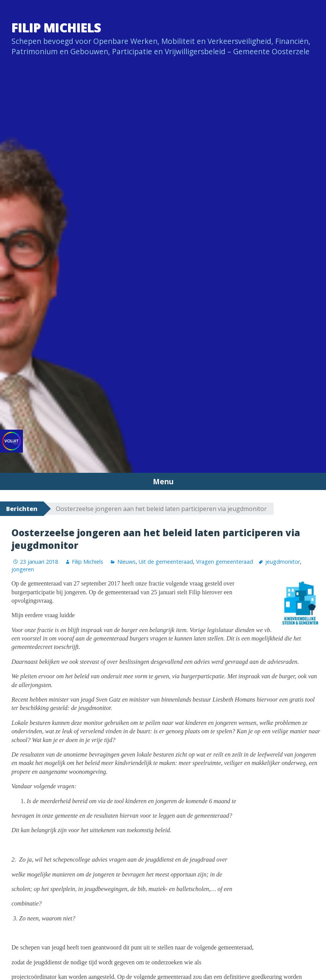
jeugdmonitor (283, 562)
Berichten (22, 509)
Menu (163, 481)
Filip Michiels (56, 27)
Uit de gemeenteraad (166, 562)
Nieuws (127, 562)
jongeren (23, 569)
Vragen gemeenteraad (225, 562)
